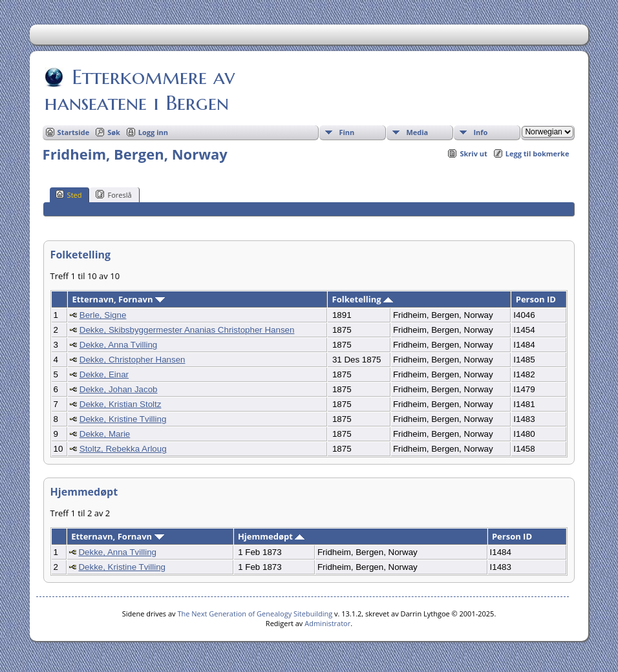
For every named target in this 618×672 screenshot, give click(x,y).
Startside (74, 132)
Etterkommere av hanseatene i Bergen (140, 90)
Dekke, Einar (104, 374)
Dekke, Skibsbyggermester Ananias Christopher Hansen (187, 330)
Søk (114, 132)
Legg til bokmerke (538, 153)
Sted (69, 194)
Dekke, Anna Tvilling (119, 345)
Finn (346, 132)
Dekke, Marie (105, 434)
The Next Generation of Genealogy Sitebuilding (255, 614)
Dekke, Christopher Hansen (133, 360)
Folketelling (363, 299)
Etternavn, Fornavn (118, 299)
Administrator (327, 623)
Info (480, 132)
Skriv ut (473, 153)
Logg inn (153, 132)
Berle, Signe (103, 315)
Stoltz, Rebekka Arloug (123, 449)
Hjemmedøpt (271, 536)
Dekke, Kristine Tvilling (123, 419)
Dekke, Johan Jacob (119, 389)
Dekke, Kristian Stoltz (121, 404)
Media (417, 132)
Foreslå (113, 194)
